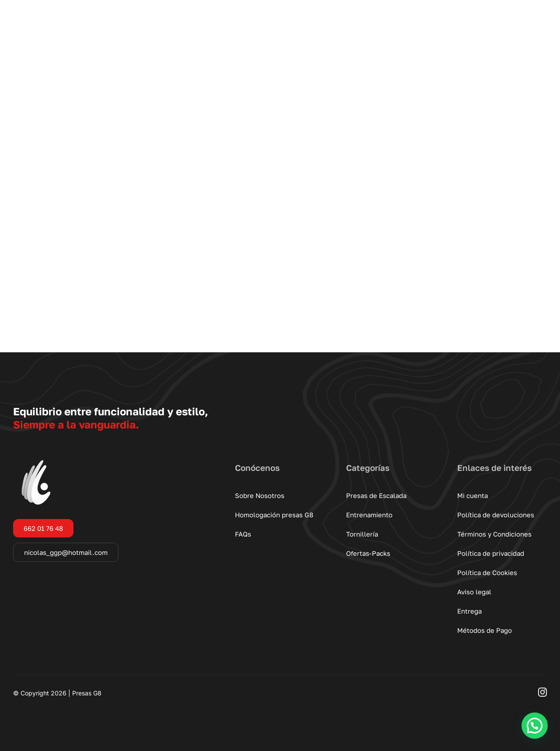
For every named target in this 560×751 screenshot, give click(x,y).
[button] (535, 726)
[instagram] (542, 692)
